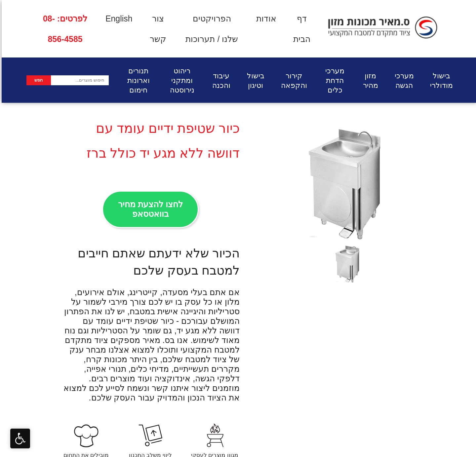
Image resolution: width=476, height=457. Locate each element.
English (117, 19)
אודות (265, 19)
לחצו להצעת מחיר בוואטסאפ (149, 209)
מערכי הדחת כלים (333, 80)
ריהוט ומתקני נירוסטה (180, 80)
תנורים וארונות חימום (137, 80)
